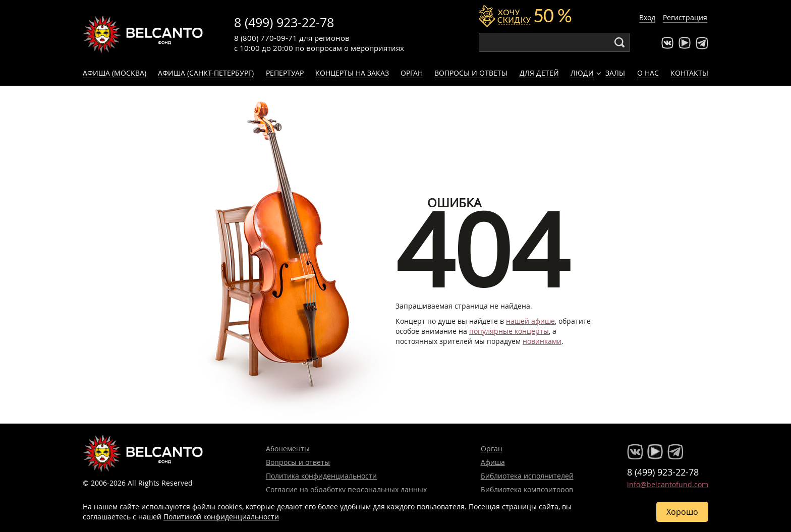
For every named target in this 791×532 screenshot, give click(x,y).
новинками (542, 341)
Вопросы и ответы (471, 73)
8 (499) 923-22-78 (284, 22)
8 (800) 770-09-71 (266, 38)
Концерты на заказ (352, 73)
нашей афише (530, 321)
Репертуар (285, 73)
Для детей (539, 73)
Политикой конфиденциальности (221, 517)
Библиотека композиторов (527, 489)
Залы (615, 73)
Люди (582, 73)
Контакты (689, 73)
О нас (648, 73)
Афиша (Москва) (115, 73)
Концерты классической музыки (143, 34)
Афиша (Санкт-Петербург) (206, 73)
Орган (412, 73)
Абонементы (288, 449)
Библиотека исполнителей (527, 476)
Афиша (493, 462)
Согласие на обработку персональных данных (346, 489)
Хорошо (682, 512)
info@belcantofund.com (668, 484)
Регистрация (685, 17)
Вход (647, 17)
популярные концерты (509, 331)
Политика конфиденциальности (321, 476)
